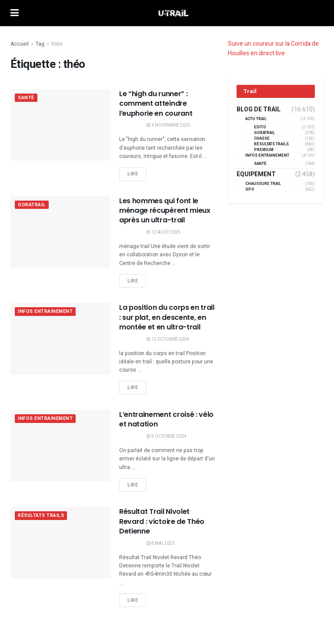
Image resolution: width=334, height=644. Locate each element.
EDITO (260, 127)
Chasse (262, 139)
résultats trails (43, 516)
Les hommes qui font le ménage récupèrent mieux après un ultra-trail (165, 211)
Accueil (20, 44)
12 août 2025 (164, 232)
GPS (250, 190)
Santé (27, 98)
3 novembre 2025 (169, 125)
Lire (133, 174)
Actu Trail (256, 119)
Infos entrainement (47, 312)
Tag (40, 44)
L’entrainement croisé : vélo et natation (166, 419)
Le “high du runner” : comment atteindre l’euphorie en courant (156, 104)
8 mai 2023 (160, 543)
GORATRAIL (32, 205)
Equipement (256, 174)
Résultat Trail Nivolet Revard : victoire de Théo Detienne (162, 521)
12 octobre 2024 (168, 339)
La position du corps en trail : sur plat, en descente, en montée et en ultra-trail (167, 317)
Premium (264, 150)
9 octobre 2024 (167, 436)
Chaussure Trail (263, 184)
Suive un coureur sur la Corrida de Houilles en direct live (273, 49)
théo (57, 44)
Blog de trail (259, 110)
